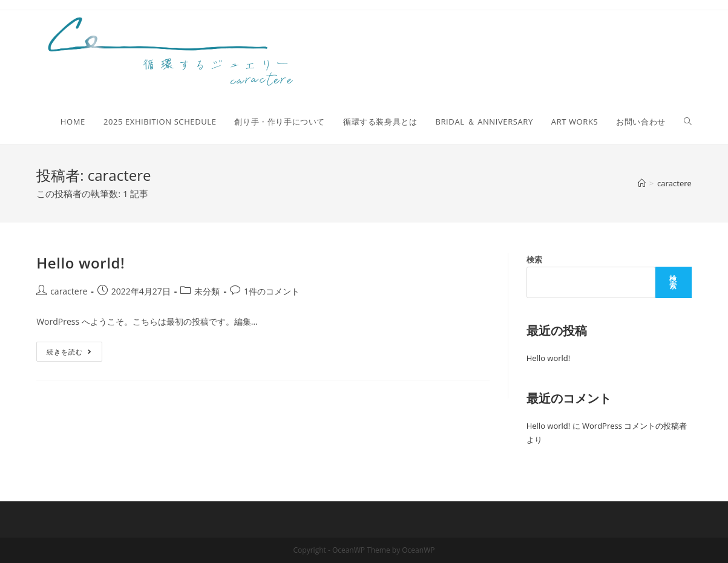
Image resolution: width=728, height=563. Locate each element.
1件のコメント (272, 291)
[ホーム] (642, 183)
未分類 (207, 291)
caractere (69, 291)
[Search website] (688, 122)
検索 (534, 259)
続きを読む (74, 349)
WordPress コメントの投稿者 (635, 426)
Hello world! (80, 263)
